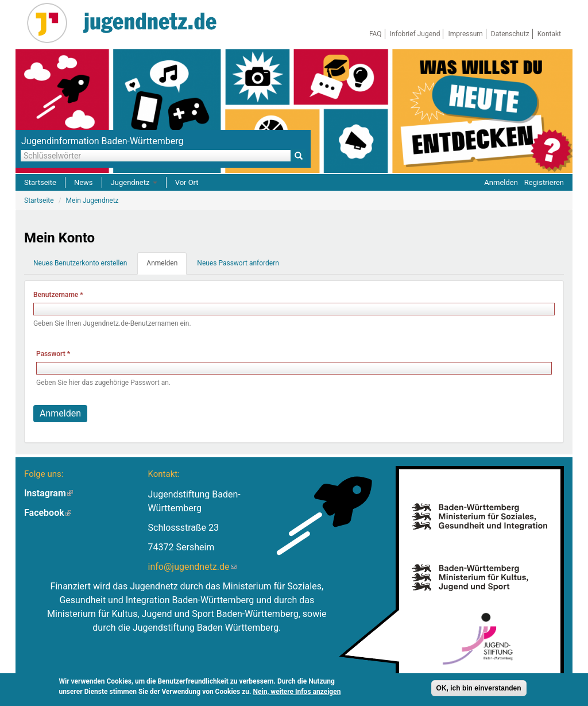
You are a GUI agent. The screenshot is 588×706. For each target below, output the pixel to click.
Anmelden (501, 182)
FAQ (376, 34)
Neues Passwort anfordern (238, 263)
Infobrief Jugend (415, 34)
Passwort (53, 354)
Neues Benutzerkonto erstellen (80, 263)
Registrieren (544, 182)
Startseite (40, 182)
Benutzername (58, 295)
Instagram (49, 493)
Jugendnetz (134, 182)
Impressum (465, 34)
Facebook (48, 513)
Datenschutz (510, 34)
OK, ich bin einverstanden (479, 690)
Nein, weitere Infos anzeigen (297, 693)
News (84, 182)
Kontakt (549, 34)
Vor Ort (187, 182)
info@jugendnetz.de (192, 567)
